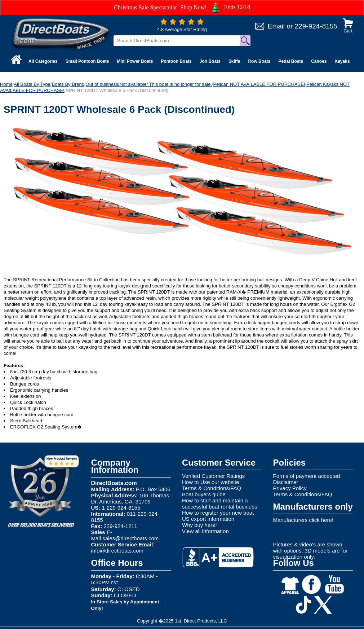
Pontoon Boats (176, 61)
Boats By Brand (68, 84)
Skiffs (234, 61)
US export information (208, 519)
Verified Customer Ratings (213, 476)
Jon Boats (210, 61)
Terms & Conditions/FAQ (212, 488)
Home (6, 84)
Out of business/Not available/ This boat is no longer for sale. (149, 84)
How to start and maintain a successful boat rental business (219, 503)
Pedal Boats (291, 61)
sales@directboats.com (130, 538)
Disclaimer (286, 482)
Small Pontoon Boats (87, 61)
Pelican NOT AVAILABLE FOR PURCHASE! (259, 84)
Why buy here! (199, 525)
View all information (205, 531)
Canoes (319, 61)
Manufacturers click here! (303, 520)
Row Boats (259, 61)
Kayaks (342, 61)
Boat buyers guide (204, 494)
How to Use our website (210, 482)
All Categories (43, 61)
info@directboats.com (117, 551)
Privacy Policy (290, 488)
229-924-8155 (316, 26)
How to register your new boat (218, 513)
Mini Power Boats (135, 61)
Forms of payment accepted (307, 476)
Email (276, 26)
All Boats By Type (32, 84)
